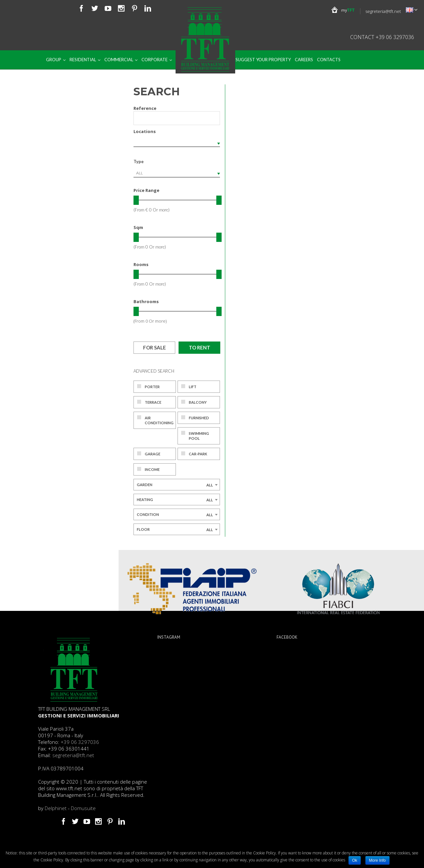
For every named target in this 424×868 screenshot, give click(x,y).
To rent (200, 347)
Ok (355, 860)
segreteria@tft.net (383, 11)
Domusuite (83, 808)
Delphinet (56, 808)
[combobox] (177, 173)
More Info (377, 860)
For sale (155, 347)
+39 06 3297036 (80, 742)
